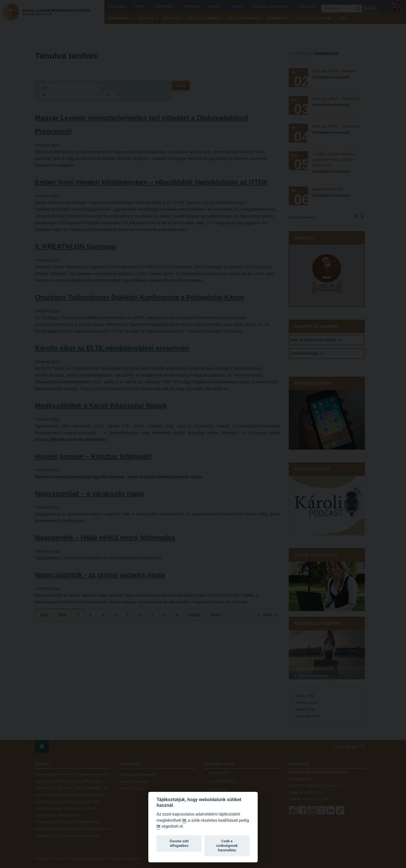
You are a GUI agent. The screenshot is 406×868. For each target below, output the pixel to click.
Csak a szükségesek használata (227, 846)
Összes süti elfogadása (179, 843)
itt (184, 820)
